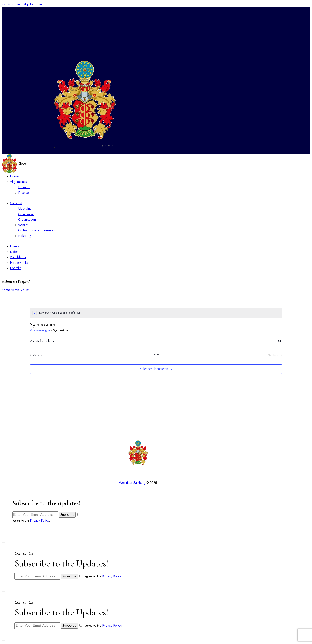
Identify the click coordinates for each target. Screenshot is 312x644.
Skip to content (12, 4)
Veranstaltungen (40, 330)
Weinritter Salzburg (132, 483)
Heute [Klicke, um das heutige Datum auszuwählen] (156, 355)
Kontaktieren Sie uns (16, 290)
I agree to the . (102, 576)
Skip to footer (33, 4)
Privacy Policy (40, 520)
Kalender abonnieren (154, 369)
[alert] (156, 313)
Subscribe (67, 515)
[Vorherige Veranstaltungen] (36, 355)
